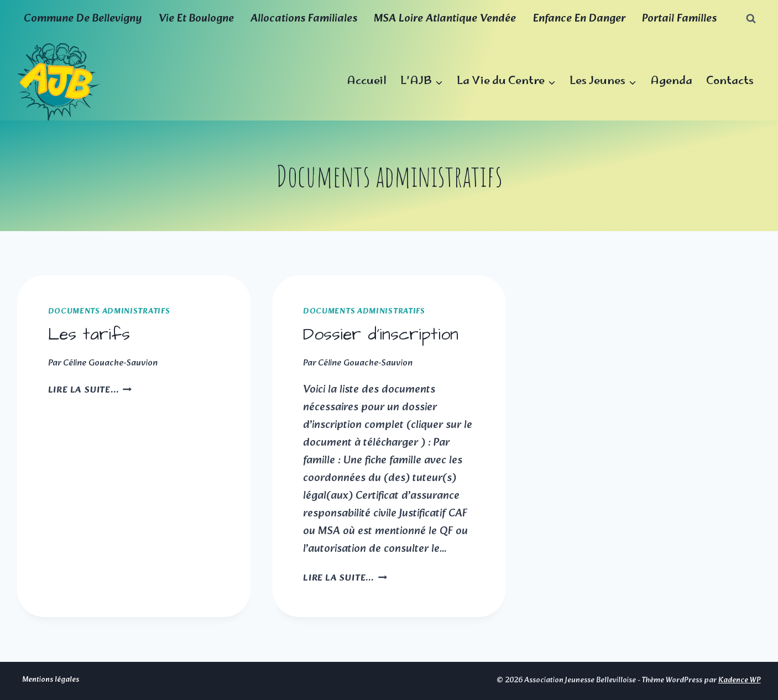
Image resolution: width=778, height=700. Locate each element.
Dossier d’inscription (381, 335)
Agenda (671, 82)
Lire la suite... (90, 390)
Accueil (367, 82)
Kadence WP (740, 680)
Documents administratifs (109, 312)
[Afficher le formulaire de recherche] (751, 19)
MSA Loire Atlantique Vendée (445, 19)
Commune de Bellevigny (83, 19)
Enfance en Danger (579, 19)
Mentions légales (51, 680)
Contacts (730, 82)
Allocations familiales (304, 19)
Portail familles (679, 19)
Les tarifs (89, 335)
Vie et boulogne (196, 19)
